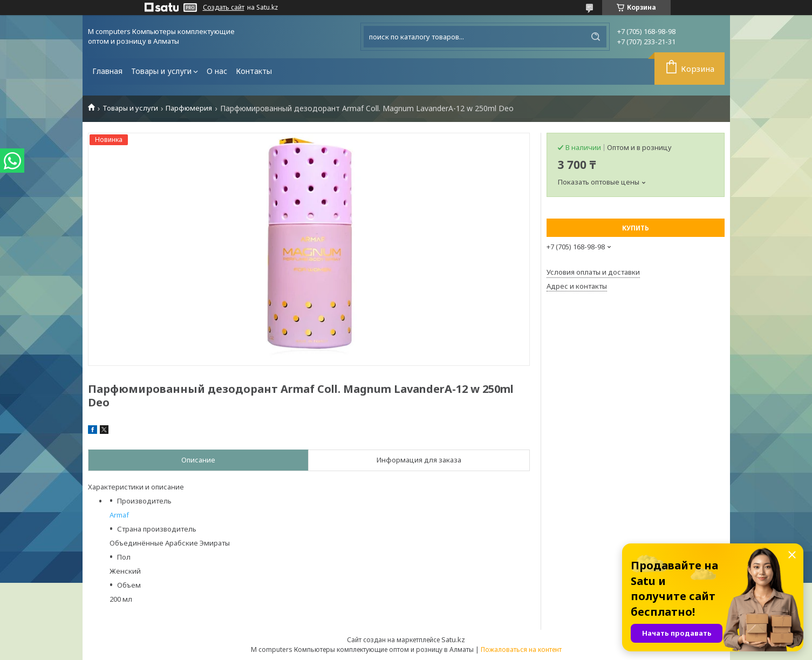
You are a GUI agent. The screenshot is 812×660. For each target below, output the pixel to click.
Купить (636, 228)
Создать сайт (224, 8)
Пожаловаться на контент (521, 649)
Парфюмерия (189, 108)
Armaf (119, 515)
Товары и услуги (161, 71)
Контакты (254, 71)
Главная (107, 71)
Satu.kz (453, 639)
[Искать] (596, 37)
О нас (217, 71)
